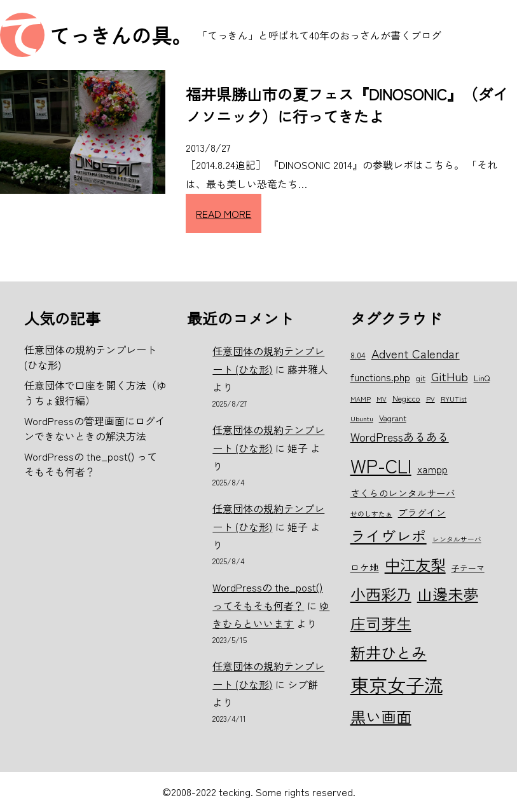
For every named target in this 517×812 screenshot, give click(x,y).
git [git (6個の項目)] (421, 378)
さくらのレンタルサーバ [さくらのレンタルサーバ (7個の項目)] (403, 493)
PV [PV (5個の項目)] (431, 399)
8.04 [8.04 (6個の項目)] (358, 355)
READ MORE (224, 213)
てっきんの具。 (121, 35)
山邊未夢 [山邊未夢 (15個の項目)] (448, 594)
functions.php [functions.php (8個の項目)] (380, 377)
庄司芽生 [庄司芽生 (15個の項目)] (381, 623)
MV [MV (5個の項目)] (382, 399)
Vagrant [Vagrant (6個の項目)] (393, 418)
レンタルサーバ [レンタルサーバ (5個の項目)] (457, 539)
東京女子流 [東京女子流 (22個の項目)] (396, 684)
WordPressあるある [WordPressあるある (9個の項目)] (400, 436)
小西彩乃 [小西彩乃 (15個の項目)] (381, 594)
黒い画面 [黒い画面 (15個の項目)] (381, 716)
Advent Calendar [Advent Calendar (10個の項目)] (416, 353)
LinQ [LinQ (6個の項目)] (482, 378)
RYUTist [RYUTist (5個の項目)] (454, 399)
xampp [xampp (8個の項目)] (432, 469)
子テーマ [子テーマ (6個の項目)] (468, 568)
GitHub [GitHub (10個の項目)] (450, 376)
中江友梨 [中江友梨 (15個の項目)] (415, 565)
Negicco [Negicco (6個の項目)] (406, 398)
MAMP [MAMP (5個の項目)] (361, 399)
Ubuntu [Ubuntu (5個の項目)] (362, 418)
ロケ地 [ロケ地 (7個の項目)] (365, 567)
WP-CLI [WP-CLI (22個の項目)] (381, 465)
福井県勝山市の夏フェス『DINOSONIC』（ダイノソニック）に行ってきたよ (347, 105)
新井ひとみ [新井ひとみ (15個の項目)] (389, 652)
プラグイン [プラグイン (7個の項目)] (422, 512)
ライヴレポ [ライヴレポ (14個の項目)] (389, 536)
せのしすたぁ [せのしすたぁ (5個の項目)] (371, 514)
